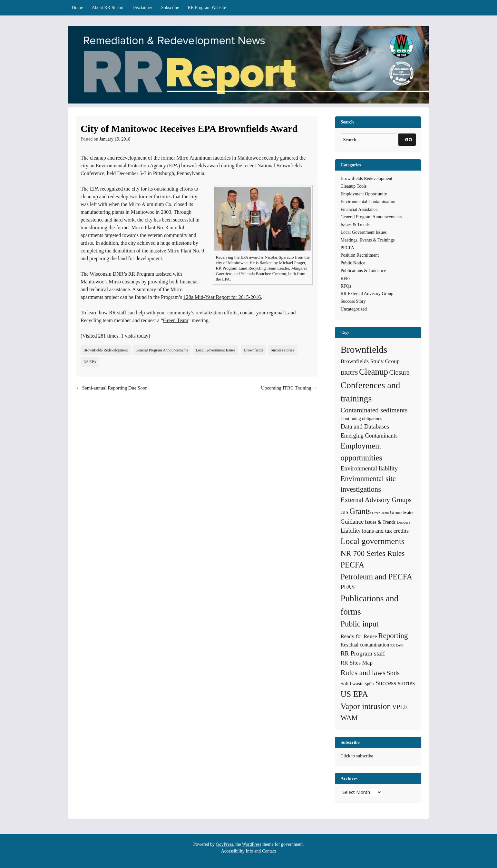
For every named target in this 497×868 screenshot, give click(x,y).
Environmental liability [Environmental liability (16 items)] (369, 468)
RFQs (346, 286)
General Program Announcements (162, 350)
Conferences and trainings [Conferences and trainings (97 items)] (370, 392)
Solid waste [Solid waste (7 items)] (352, 683)
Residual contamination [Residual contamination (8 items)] (365, 645)
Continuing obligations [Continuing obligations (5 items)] (361, 419)
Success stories (282, 350)
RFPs (346, 278)
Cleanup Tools (354, 186)
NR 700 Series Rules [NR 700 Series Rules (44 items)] (373, 553)
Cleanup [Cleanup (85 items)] (374, 372)
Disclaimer (142, 8)
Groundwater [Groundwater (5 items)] (402, 512)
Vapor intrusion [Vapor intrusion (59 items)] (366, 706)
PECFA (348, 248)
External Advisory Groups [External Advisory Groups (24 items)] (376, 500)
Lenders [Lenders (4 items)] (404, 522)
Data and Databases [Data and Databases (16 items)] (365, 426)
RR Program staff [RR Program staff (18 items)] (363, 653)
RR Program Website (207, 8)
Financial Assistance (359, 209)
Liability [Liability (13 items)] (351, 531)
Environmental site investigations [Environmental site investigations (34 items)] (368, 484)
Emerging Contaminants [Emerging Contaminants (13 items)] (369, 436)
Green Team (176, 320)
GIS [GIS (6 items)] (345, 512)
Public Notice (353, 263)
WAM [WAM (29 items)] (349, 718)
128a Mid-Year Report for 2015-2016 (222, 297)
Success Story (353, 301)
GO (409, 139)
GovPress (225, 844)
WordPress (252, 844)
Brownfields (253, 350)
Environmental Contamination (368, 202)
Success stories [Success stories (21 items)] (395, 683)
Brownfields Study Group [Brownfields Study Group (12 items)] (370, 361)
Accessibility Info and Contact (249, 851)
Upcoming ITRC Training (289, 388)
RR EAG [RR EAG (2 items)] (397, 645)
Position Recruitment (360, 255)
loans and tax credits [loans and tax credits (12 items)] (385, 531)
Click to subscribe (357, 756)
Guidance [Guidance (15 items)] (352, 522)
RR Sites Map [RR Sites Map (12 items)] (357, 663)
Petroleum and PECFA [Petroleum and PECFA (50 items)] (377, 577)
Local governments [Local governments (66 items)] (373, 541)
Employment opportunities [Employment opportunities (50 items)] (361, 452)
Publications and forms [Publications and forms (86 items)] (370, 605)
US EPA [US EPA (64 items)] (354, 694)
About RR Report (108, 8)
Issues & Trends (355, 225)
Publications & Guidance (363, 271)
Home (77, 8)
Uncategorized (354, 309)
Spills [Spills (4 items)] (369, 684)
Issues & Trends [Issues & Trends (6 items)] (380, 522)
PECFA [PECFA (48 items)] (353, 565)
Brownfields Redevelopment (106, 350)
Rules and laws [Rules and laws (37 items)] (363, 673)
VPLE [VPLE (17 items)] (400, 707)
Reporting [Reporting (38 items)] (393, 636)
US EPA (90, 362)
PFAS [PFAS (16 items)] (348, 587)
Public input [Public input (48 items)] (360, 624)
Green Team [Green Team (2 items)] (380, 513)
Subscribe (170, 8)
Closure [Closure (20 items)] (399, 372)
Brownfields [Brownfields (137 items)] (364, 350)
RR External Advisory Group (367, 294)
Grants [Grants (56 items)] (360, 511)
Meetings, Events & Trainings (368, 240)
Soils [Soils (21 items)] (393, 673)
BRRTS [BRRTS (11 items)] (349, 373)
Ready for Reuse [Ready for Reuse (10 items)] (359, 636)
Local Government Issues (215, 350)
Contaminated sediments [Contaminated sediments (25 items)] (374, 410)
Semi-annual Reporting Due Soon (112, 388)
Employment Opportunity (364, 194)
